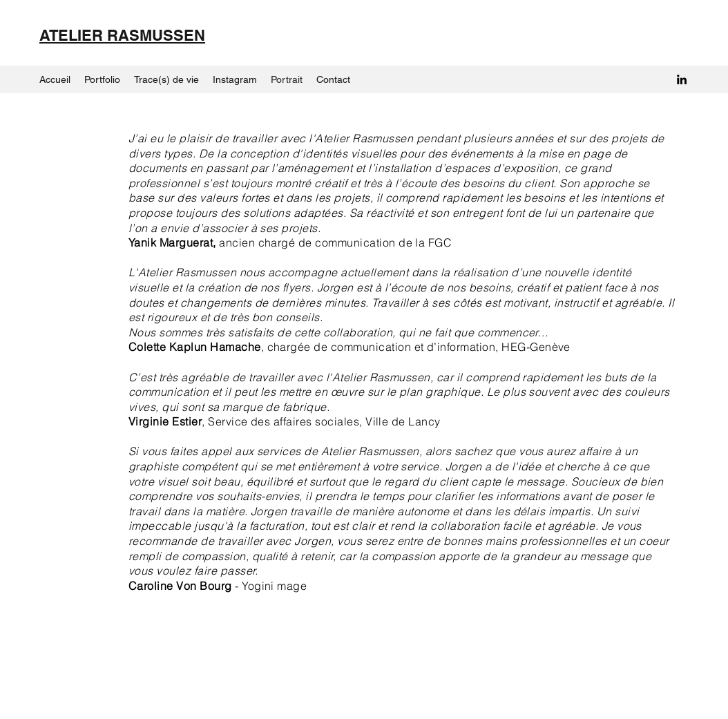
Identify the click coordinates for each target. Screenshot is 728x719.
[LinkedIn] (682, 79)
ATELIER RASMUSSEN (122, 35)
